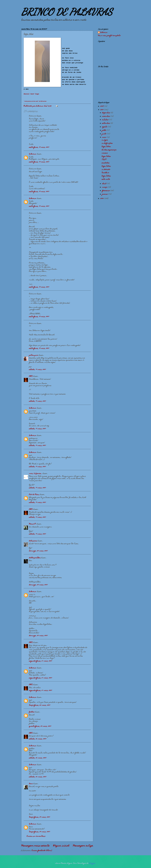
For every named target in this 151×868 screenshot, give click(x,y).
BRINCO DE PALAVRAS (67, 12)
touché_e (105, 173)
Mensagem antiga (83, 846)
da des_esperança (109, 150)
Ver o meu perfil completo (109, 36)
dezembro (106, 113)
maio (104, 137)
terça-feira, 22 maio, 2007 (40, 705)
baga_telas (106, 147)
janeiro (105, 194)
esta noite (106, 179)
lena (31, 784)
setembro (106, 123)
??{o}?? (104, 160)
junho (104, 134)
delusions (33, 541)
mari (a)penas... (36, 474)
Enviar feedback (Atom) (42, 851)
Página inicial (61, 846)
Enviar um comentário (36, 836)
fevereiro (106, 191)
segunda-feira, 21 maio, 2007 (41, 661)
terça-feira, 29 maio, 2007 (40, 817)
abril (104, 184)
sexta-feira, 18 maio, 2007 (39, 147)
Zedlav (32, 712)
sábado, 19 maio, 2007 (37, 370)
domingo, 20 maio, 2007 (38, 551)
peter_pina (34, 355)
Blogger (92, 863)
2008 (102, 106)
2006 (102, 199)
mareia (105, 153)
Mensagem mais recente (35, 846)
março (105, 187)
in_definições (107, 143)
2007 (102, 110)
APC (31, 376)
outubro (106, 120)
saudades (106, 163)
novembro (106, 116)
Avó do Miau (34, 495)
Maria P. (33, 524)
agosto (105, 127)
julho (104, 130)
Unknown (33, 154)
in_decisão (106, 170)
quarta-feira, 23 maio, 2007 (40, 726)
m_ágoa (105, 140)
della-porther (35, 558)
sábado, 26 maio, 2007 (38, 739)
